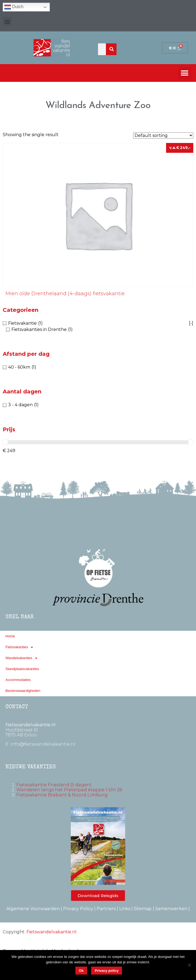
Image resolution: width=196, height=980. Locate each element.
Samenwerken (171, 909)
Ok (81, 971)
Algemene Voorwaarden (33, 909)
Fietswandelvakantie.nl (51, 932)
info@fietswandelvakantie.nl (43, 744)
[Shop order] (163, 135)
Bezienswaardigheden (23, 691)
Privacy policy (107, 971)
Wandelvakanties (21, 658)
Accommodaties (18, 680)
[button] (7, 21)
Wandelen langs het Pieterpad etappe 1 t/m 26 (69, 790)
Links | (126, 909)
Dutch (14, 7)
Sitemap (143, 909)
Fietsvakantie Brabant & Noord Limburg (62, 795)
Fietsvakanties (19, 647)
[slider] (5, 442)
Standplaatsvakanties (22, 669)
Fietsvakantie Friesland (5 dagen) (54, 785)
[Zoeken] (112, 49)
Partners (106, 909)
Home (10, 636)
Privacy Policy (78, 909)
